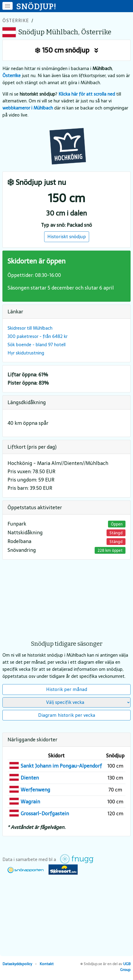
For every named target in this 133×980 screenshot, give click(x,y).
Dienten (30, 778)
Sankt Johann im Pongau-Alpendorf (61, 766)
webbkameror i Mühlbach (28, 108)
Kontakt (47, 964)
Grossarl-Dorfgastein (45, 814)
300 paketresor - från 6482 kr (37, 336)
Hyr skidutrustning (26, 353)
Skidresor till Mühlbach (30, 328)
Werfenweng (35, 790)
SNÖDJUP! (36, 7)
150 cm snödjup (67, 50)
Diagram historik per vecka (67, 715)
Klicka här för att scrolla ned (87, 94)
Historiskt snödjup (67, 236)
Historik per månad (67, 689)
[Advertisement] (66, 597)
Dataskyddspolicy (17, 964)
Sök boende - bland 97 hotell (37, 345)
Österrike (16, 21)
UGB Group (125, 967)
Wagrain (30, 802)
